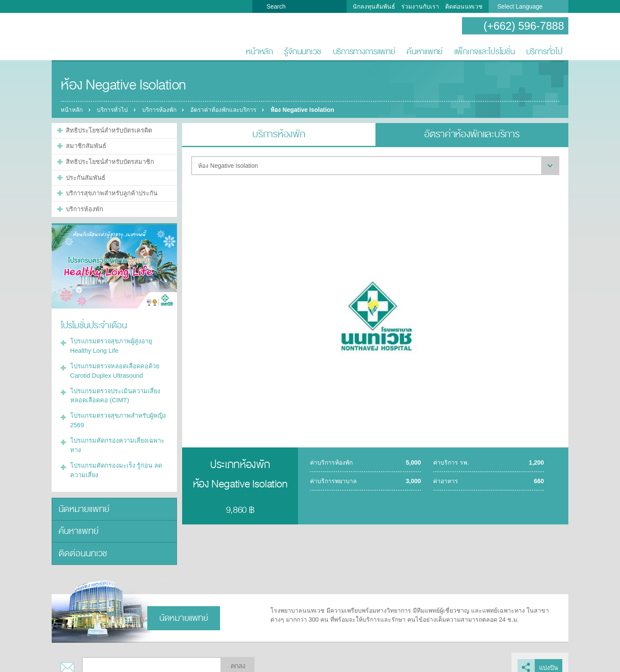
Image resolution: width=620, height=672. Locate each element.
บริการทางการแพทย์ (364, 51)
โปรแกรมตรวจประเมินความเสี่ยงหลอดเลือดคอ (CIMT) (114, 390)
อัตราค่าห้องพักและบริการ (230, 110)
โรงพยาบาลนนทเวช (80, 37)
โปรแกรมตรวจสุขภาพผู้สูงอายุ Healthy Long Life (110, 342)
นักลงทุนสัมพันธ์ (374, 6)
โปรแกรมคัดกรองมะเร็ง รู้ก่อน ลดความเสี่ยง (114, 463)
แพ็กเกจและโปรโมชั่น (485, 51)
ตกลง (238, 656)
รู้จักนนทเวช (303, 51)
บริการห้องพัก (163, 110)
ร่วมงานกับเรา (420, 6)
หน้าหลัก (259, 51)
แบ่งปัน (549, 657)
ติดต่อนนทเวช (464, 6)
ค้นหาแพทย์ (425, 51)
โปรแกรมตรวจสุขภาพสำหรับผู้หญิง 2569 (116, 415)
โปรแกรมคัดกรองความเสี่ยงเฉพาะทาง (115, 439)
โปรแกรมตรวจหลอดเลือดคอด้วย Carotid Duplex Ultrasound (113, 366)
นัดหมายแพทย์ (82, 501)
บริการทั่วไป (544, 51)
